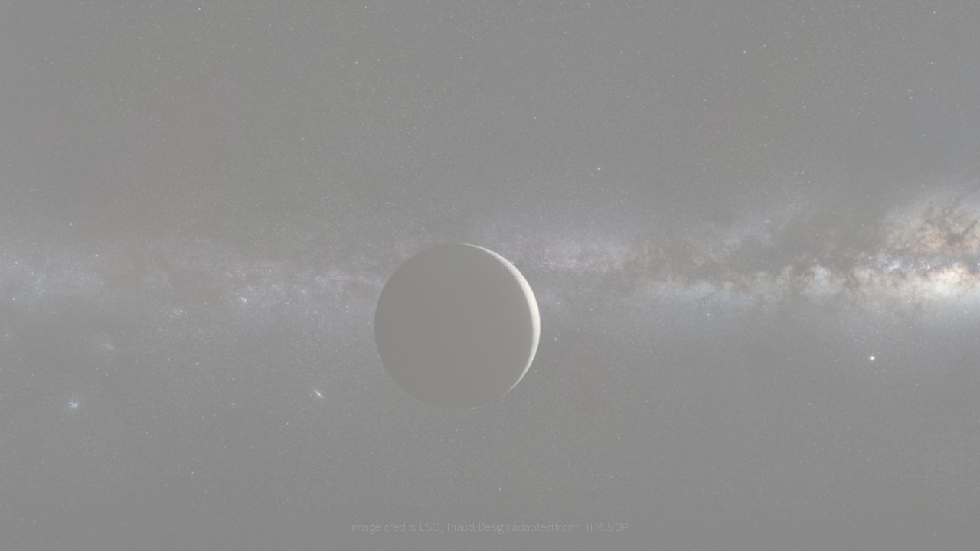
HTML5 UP (604, 527)
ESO (430, 527)
